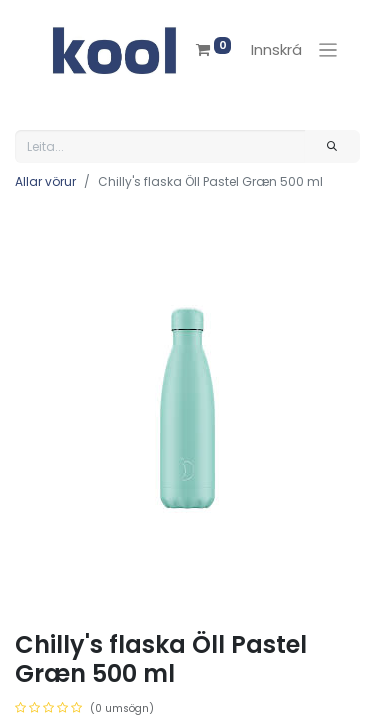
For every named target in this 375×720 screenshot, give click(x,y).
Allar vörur (45, 181)
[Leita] (332, 146)
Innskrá (276, 49)
